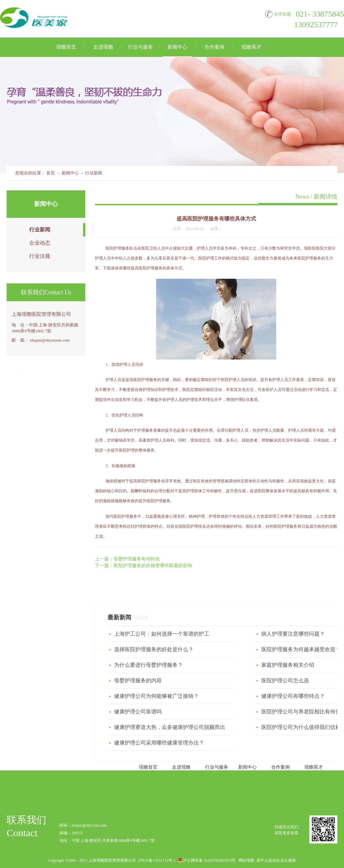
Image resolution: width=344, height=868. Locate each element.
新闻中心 (70, 173)
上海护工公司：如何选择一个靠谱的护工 (162, 634)
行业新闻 (94, 173)
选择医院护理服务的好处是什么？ (154, 649)
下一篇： (144, 566)
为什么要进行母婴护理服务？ (149, 665)
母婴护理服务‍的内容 (138, 680)
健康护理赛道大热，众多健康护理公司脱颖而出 (170, 727)
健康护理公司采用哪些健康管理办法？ (159, 743)
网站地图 (245, 860)
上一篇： (127, 559)
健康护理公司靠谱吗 (138, 712)
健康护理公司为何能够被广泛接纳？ (156, 696)
